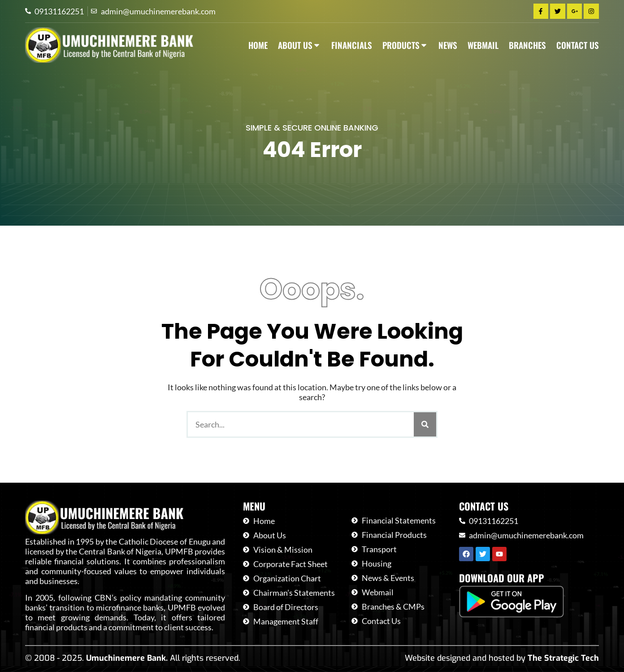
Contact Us (578, 45)
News (448, 45)
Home (258, 45)
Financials (352, 45)
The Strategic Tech (563, 658)
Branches (527, 45)
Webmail (483, 45)
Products (405, 45)
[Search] (425, 424)
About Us (299, 45)
